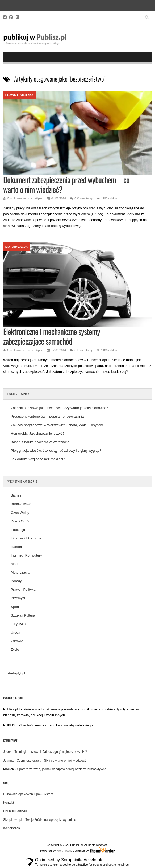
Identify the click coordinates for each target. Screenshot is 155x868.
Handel (16, 547)
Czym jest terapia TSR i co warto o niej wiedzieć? (52, 761)
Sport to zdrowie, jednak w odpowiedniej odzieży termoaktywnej (62, 769)
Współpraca (12, 828)
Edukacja (18, 530)
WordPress (64, 851)
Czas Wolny (20, 513)
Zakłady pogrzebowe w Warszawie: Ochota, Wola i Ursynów (57, 425)
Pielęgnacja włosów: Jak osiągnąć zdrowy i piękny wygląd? (56, 451)
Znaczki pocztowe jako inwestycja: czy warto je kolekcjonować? (60, 408)
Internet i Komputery (26, 555)
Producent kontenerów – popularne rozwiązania (48, 416)
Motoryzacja (16, 247)
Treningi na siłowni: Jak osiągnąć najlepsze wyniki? (51, 752)
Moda (15, 564)
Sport (15, 607)
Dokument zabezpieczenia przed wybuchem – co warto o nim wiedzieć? (66, 184)
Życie (15, 649)
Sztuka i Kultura (23, 615)
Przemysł (18, 598)
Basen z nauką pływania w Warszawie (40, 442)
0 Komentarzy (83, 198)
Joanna (8, 761)
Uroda (16, 632)
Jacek (7, 752)
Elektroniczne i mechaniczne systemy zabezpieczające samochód (52, 336)
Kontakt (9, 803)
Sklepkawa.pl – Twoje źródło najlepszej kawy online (40, 820)
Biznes (16, 495)
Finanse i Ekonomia (26, 538)
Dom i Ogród (21, 521)
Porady (16, 581)
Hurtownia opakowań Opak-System (28, 794)
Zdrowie (17, 641)
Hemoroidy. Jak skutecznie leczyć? (38, 433)
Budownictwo (21, 504)
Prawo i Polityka (19, 95)
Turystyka (18, 624)
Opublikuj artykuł (15, 811)
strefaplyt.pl (16, 673)
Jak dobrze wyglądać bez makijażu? (39, 459)
